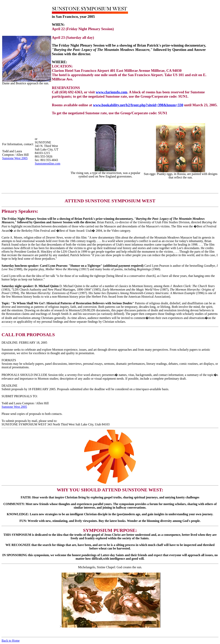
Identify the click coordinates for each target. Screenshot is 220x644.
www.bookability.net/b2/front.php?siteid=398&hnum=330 (138, 105)
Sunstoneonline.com (48, 163)
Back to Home (11, 641)
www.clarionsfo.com (111, 92)
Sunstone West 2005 (15, 158)
